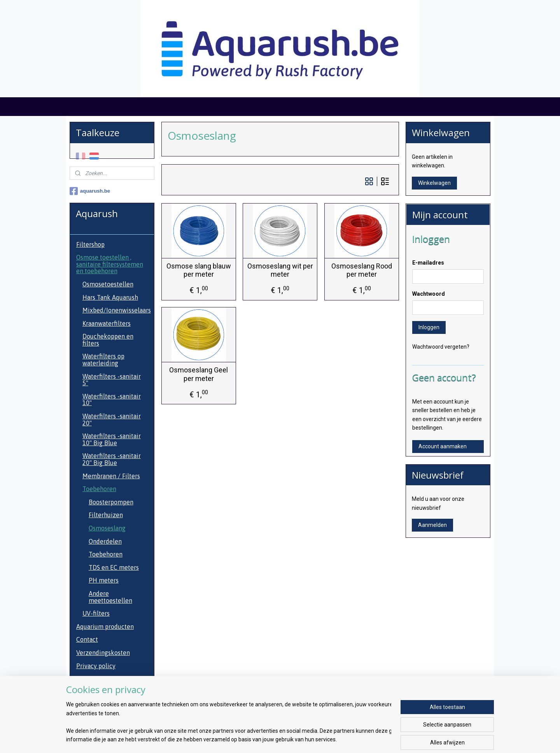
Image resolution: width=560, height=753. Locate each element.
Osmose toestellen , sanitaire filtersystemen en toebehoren (110, 264)
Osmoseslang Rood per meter (361, 270)
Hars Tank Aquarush (110, 297)
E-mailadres (428, 263)
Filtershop (90, 244)
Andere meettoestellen (110, 597)
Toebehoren (99, 489)
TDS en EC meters (114, 567)
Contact (87, 639)
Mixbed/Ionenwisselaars (117, 310)
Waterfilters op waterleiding (103, 360)
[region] (229, 722)
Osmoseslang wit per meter (280, 270)
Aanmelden (432, 525)
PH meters (104, 580)
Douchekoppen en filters (108, 340)
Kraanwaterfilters (107, 323)
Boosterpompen (111, 502)
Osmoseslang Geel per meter (199, 374)
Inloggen (429, 327)
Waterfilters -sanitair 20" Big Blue (112, 459)
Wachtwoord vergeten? (441, 347)
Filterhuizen (106, 515)
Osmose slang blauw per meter (198, 270)
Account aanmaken (443, 446)
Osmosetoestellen (108, 284)
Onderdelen (105, 541)
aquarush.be (90, 191)
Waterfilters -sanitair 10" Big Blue (112, 439)
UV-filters (96, 613)
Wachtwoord (429, 294)
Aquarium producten (105, 627)
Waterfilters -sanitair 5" (112, 380)
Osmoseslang (107, 528)
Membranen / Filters (111, 476)
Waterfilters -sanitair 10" (112, 400)
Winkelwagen (434, 183)
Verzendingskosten (103, 653)
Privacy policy (96, 666)
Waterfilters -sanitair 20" (112, 420)
